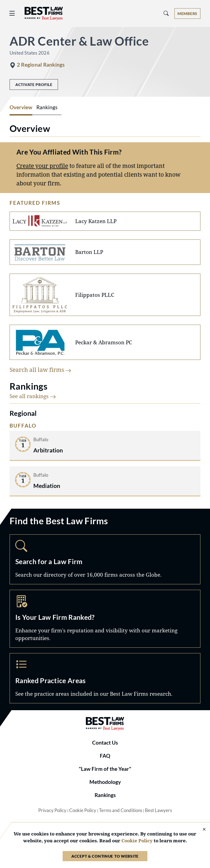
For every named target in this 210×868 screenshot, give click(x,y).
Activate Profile (34, 85)
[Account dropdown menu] (187, 14)
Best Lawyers (158, 810)
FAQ (105, 756)
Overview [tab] (21, 107)
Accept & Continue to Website (105, 856)
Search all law (40, 370)
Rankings (105, 795)
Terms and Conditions (121, 810)
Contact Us (105, 743)
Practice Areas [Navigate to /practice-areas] (105, 678)
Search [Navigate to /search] (105, 559)
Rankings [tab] (47, 107)
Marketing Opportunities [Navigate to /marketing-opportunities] (105, 619)
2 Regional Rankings (41, 65)
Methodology (105, 782)
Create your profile (42, 166)
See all (33, 396)
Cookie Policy (83, 810)
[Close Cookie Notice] (201, 830)
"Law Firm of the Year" (105, 769)
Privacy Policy (52, 810)
